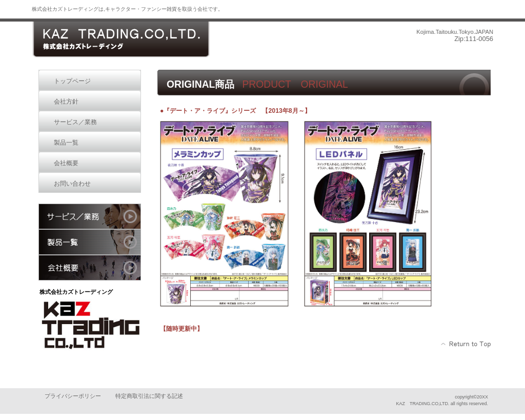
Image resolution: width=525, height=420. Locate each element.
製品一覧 (90, 242)
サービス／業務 (90, 216)
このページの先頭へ (466, 344)
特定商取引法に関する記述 (149, 396)
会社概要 (90, 268)
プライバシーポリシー (73, 396)
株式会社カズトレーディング (121, 40)
